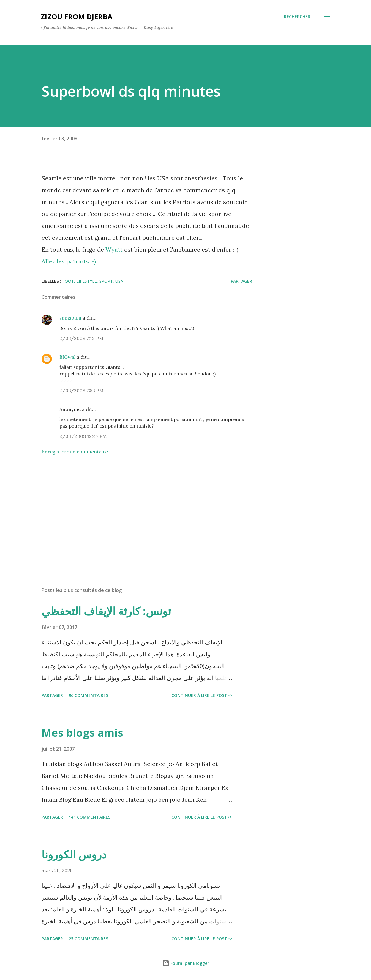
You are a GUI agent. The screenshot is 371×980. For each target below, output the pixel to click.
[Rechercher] (297, 17)
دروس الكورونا (74, 854)
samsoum (70, 318)
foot (68, 281)
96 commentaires (88, 695)
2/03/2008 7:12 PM (81, 338)
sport (106, 281)
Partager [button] (241, 281)
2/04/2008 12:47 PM (83, 436)
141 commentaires (90, 817)
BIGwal (67, 357)
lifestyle (87, 281)
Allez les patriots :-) (69, 261)
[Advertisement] (142, 513)
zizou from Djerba (76, 16)
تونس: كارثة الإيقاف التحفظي (106, 611)
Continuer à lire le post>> (202, 695)
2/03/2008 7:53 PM (82, 390)
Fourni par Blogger (186, 963)
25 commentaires (88, 939)
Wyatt (115, 249)
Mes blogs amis (82, 733)
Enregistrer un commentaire (75, 452)
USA (119, 281)
